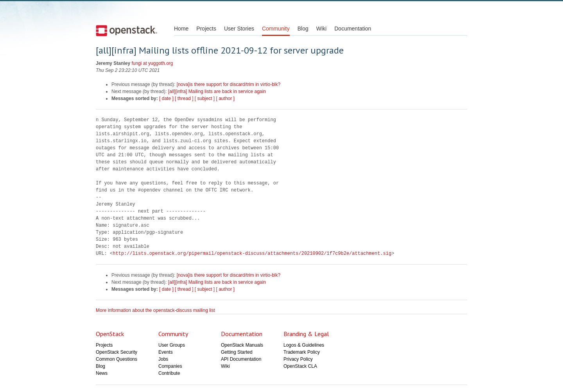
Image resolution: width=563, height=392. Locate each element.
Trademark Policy (302, 352)
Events (166, 352)
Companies (170, 366)
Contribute (169, 373)
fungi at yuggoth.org (152, 63)
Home (181, 29)
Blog (303, 29)
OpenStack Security (117, 352)
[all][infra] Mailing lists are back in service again (217, 91)
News (102, 373)
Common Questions (117, 359)
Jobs (163, 359)
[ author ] (225, 98)
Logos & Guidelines (304, 345)
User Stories (239, 29)
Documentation (353, 29)
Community (276, 29)
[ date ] (166, 98)
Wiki (321, 29)
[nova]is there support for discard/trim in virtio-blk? (229, 84)
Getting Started (237, 352)
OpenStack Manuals (242, 345)
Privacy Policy (298, 359)
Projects (206, 29)
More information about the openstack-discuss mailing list (155, 310)
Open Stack (126, 30)
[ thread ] (184, 98)
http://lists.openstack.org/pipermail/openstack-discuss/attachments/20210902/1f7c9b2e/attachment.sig (252, 253)
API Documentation (241, 359)
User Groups (172, 345)
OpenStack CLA (300, 366)
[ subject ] (205, 98)
